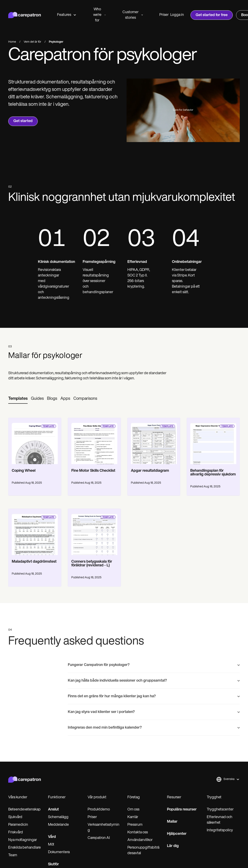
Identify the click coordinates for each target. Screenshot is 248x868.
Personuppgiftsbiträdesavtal (143, 850)
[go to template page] (35, 441)
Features (66, 15)
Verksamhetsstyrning (103, 828)
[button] (228, 779)
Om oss (133, 810)
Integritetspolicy (220, 830)
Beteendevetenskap (24, 810)
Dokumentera (59, 852)
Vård (52, 837)
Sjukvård (15, 817)
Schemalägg (58, 817)
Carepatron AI (99, 838)
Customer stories (133, 15)
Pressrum (135, 825)
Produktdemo (99, 810)
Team (13, 855)
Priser (164, 15)
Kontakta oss (138, 832)
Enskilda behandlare (25, 848)
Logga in (177, 15)
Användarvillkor (140, 840)
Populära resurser (182, 810)
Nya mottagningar (23, 840)
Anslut (53, 810)
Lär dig (173, 846)
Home (12, 42)
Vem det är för (32, 42)
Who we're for (99, 15)
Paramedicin (18, 825)
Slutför (53, 864)
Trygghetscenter (220, 810)
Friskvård (16, 832)
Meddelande (58, 825)
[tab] (18, 399)
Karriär (133, 817)
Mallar (172, 822)
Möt (51, 845)
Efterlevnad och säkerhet (220, 820)
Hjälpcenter (177, 834)
